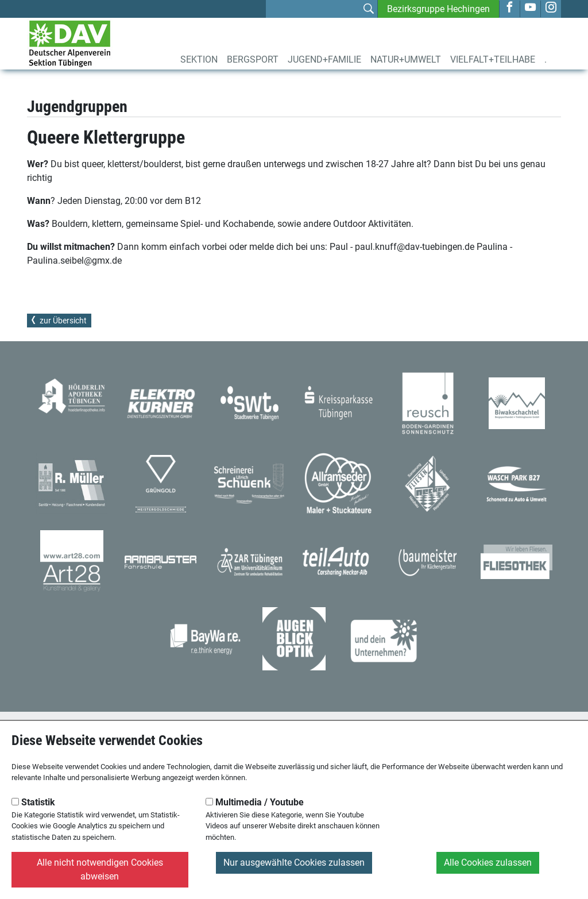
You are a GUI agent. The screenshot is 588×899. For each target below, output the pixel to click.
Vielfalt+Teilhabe (493, 59)
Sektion (199, 59)
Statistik (33, 802)
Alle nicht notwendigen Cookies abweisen (100, 869)
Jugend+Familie (324, 59)
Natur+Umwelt (406, 59)
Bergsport (253, 59)
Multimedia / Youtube (255, 802)
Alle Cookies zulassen (488, 863)
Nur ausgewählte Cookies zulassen (294, 863)
